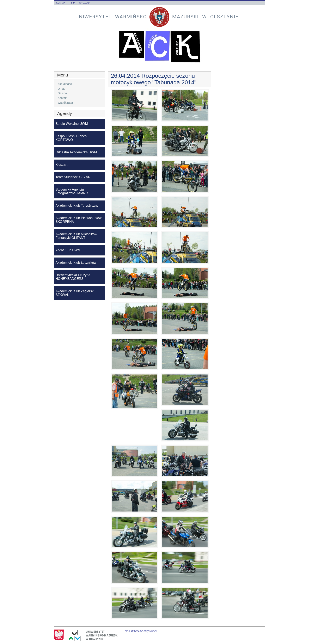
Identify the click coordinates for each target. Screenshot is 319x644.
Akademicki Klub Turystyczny (77, 206)
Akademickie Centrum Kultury (160, 47)
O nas (62, 89)
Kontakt (62, 3)
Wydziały (85, 3)
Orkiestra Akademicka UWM (76, 152)
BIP (73, 3)
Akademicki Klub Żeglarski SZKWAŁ (75, 293)
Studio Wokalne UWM (72, 124)
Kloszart (62, 165)
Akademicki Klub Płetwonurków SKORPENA (79, 220)
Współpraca (65, 103)
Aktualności (65, 84)
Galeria (62, 93)
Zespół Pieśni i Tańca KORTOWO (71, 138)
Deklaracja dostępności (141, 631)
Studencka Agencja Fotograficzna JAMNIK (72, 191)
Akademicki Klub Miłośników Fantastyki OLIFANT (76, 236)
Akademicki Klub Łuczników (76, 263)
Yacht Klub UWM (68, 250)
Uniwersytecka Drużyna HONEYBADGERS (73, 277)
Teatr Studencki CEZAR (73, 177)
